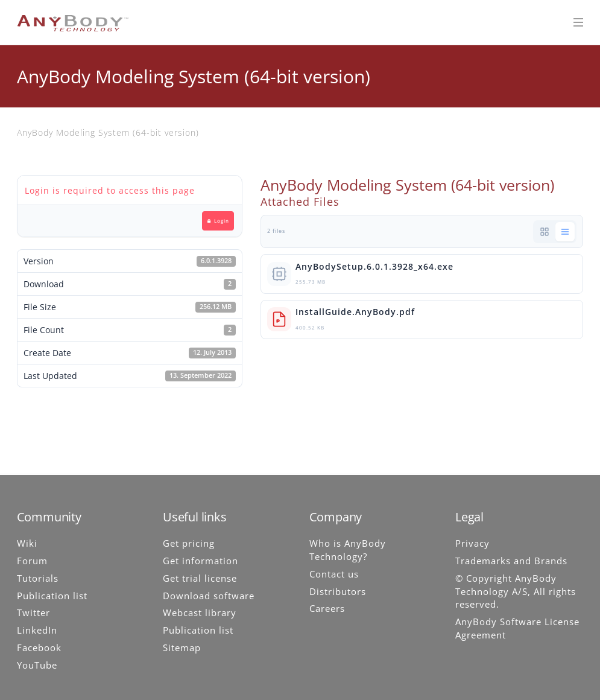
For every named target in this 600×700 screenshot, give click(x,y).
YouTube (37, 665)
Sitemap (182, 647)
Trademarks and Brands (511, 561)
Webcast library (200, 612)
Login (218, 221)
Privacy (472, 543)
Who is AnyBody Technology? (348, 550)
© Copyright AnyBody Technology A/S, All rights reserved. (516, 591)
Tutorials (38, 578)
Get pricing (189, 543)
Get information (201, 561)
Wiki (27, 543)
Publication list (52, 596)
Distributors (338, 591)
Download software (209, 596)
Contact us (334, 574)
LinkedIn (37, 630)
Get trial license (200, 578)
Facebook (39, 647)
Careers (327, 608)
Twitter (33, 612)
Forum (32, 561)
